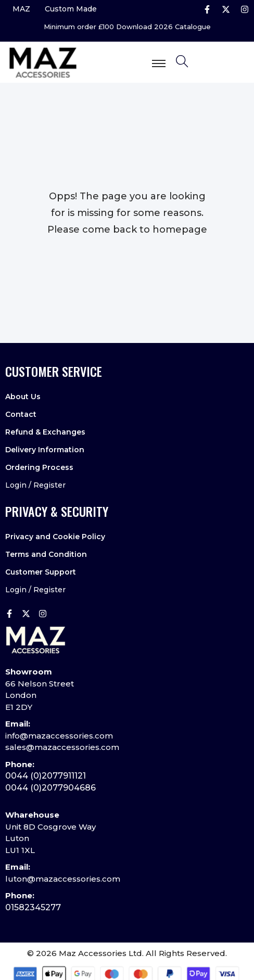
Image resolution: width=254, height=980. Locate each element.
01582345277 (33, 907)
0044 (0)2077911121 (46, 776)
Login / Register (35, 485)
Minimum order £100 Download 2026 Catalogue (127, 27)
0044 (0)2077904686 (50, 788)
